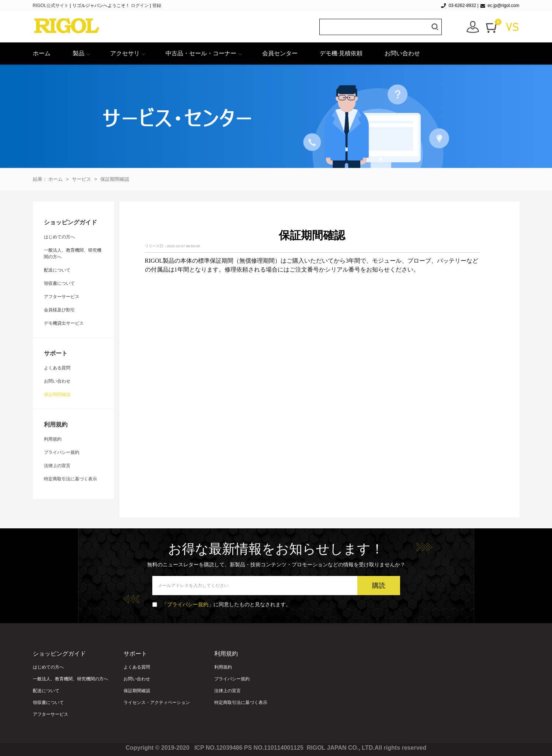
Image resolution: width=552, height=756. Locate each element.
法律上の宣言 (57, 466)
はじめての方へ (59, 237)
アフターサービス (62, 297)
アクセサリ (125, 53)
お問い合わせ (402, 53)
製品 (79, 53)
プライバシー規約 (62, 452)
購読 (379, 586)
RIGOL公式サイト (51, 6)
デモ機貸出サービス (64, 323)
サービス (81, 179)
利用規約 (53, 439)
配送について (57, 270)
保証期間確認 (115, 179)
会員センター (280, 53)
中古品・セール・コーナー (201, 53)
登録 (157, 6)
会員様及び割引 (59, 310)
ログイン (140, 6)
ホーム (42, 53)
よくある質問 (57, 368)
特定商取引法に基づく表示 (70, 479)
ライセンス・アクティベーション (157, 703)
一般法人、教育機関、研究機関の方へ (70, 679)
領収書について (59, 283)
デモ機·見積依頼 (341, 53)
